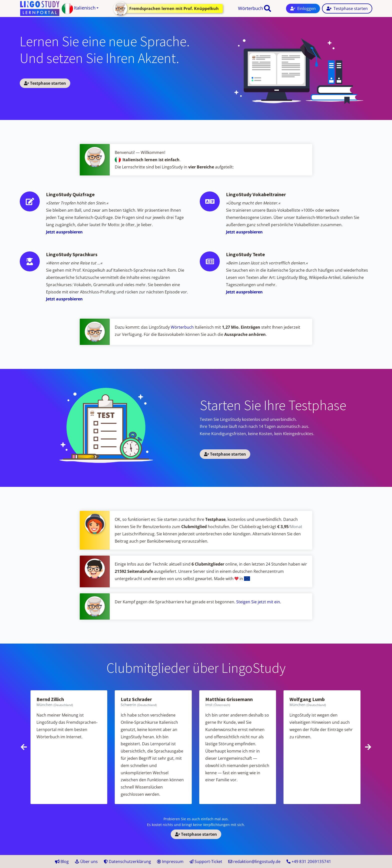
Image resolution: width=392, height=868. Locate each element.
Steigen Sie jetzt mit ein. (259, 602)
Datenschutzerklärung (127, 862)
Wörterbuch (250, 8)
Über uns (86, 862)
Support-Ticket (206, 862)
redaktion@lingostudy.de (254, 862)
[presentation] (24, 747)
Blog (62, 862)
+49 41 (309, 862)
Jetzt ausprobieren (64, 232)
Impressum (170, 862)
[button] (80, 9)
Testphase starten (45, 83)
